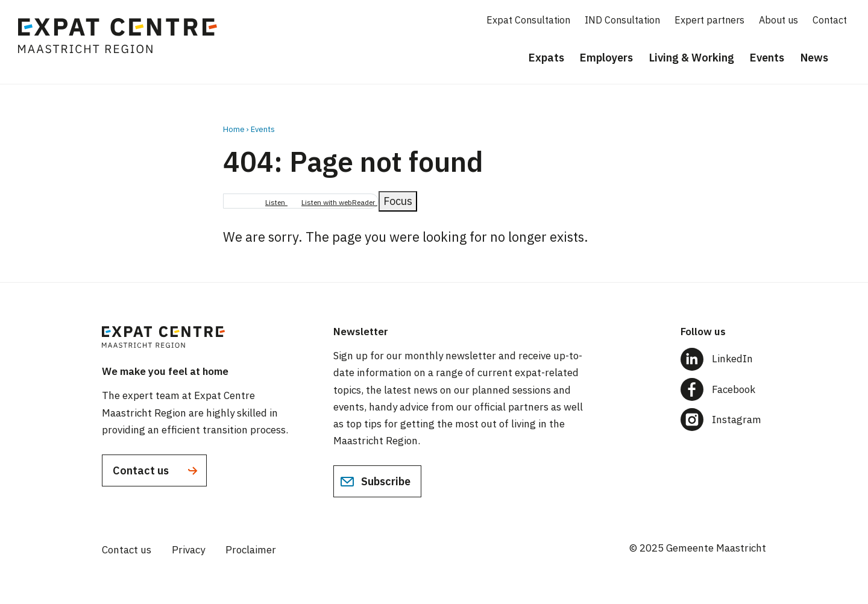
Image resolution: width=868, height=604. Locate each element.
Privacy (188, 550)
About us (778, 20)
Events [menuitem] (767, 58)
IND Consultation (622, 20)
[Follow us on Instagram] (723, 420)
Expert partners (709, 20)
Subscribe (375, 482)
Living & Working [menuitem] (692, 58)
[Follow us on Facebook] (723, 389)
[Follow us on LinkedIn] (723, 359)
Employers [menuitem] (606, 58)
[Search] (850, 58)
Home (234, 129)
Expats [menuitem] (546, 58)
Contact (830, 20)
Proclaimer (251, 550)
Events (263, 129)
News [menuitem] (814, 58)
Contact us (156, 471)
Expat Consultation (528, 20)
